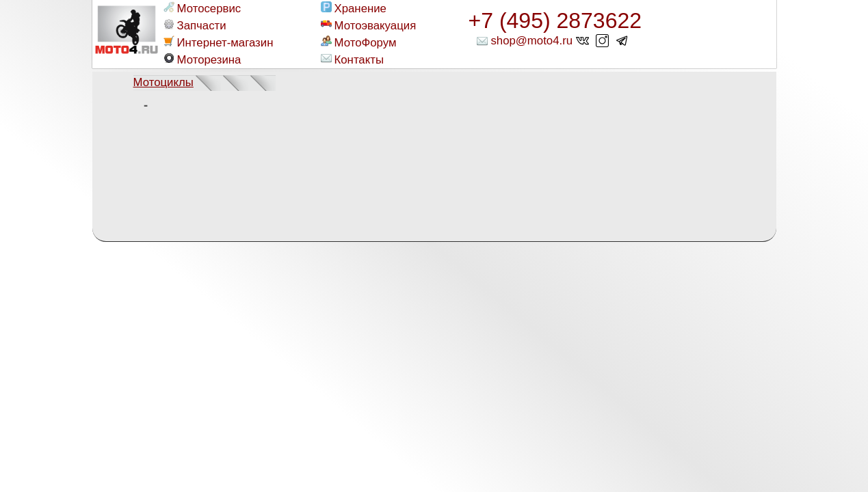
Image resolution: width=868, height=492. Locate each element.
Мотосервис (202, 8)
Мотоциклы (163, 82)
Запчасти (195, 25)
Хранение (354, 8)
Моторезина (202, 59)
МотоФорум (359, 42)
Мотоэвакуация (369, 25)
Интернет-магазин (219, 42)
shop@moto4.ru (531, 41)
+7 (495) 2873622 (555, 20)
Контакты (352, 59)
